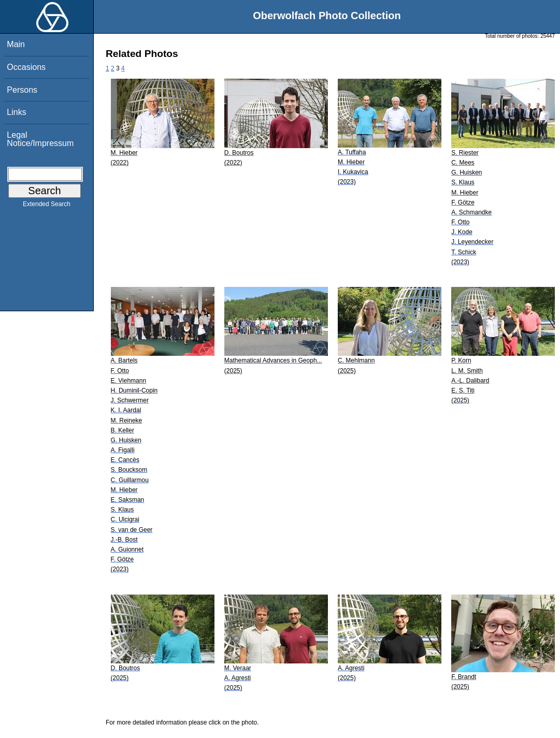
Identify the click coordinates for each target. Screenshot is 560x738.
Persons (22, 90)
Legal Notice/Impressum (40, 139)
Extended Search (47, 206)
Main (16, 44)
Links (16, 112)
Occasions (26, 67)
